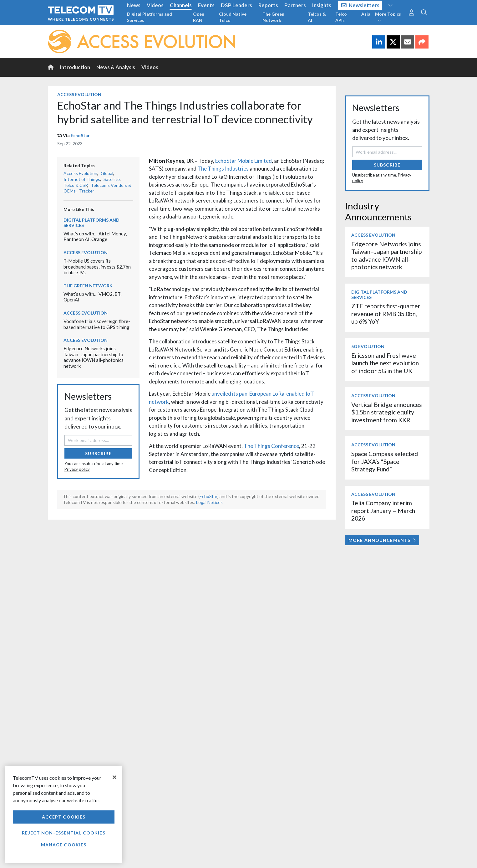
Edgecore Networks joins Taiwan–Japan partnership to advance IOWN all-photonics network (94, 357)
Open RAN (199, 17)
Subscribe (98, 453)
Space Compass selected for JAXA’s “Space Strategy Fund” (385, 461)
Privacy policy (77, 469)
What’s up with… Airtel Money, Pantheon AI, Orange (95, 236)
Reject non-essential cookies (63, 833)
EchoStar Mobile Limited (244, 161)
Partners (295, 5)
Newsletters (360, 5)
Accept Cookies (64, 817)
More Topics (388, 17)
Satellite (112, 179)
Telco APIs (341, 17)
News (134, 5)
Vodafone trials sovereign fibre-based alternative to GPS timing (97, 324)
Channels (181, 5)
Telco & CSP (75, 185)
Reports (268, 5)
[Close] (114, 777)
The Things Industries (223, 169)
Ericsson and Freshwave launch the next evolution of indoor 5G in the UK (385, 363)
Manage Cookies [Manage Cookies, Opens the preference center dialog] (64, 845)
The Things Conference (271, 446)
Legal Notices (209, 502)
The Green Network (273, 17)
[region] (64, 814)
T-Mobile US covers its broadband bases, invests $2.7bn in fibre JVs (97, 267)
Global (107, 173)
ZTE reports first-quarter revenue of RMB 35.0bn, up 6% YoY (386, 314)
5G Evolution (368, 346)
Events (206, 5)
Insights (322, 5)
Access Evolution (79, 94)
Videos (155, 5)
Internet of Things (82, 179)
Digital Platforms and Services (150, 17)
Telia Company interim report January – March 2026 (383, 511)
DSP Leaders (236, 5)
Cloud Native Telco (233, 17)
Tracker (87, 191)
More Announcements (382, 540)
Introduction (75, 67)
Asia (366, 14)
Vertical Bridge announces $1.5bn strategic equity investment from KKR (387, 412)
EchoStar (80, 135)
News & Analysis (116, 67)
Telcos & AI (317, 17)
